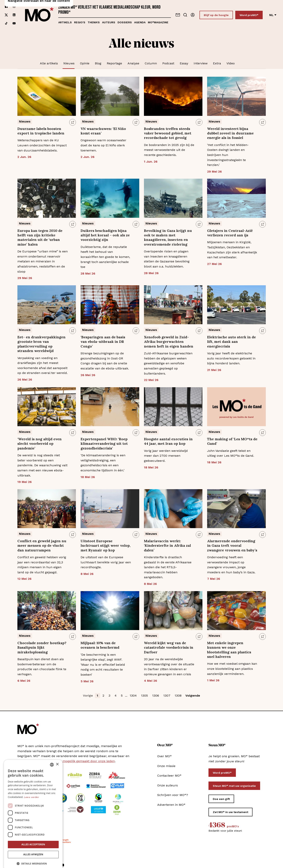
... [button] (126, 696)
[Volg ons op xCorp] (6, 15)
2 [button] (103, 696)
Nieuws (69, 63)
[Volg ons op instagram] (14, 7)
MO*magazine (158, 22)
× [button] (57, 758)
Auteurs (109, 22)
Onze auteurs (168, 785)
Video (231, 63)
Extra (217, 63)
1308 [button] (178, 696)
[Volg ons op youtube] (14, 23)
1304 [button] (133, 696)
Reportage (114, 63)
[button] (33, 857)
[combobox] (52, 758)
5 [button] (122, 696)
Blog (98, 63)
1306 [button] (156, 696)
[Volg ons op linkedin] (14, 15)
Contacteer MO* (169, 776)
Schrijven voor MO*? (173, 795)
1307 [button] (167, 696)
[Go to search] (185, 15)
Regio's (80, 22)
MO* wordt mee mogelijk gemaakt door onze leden (76, 761)
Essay (184, 63)
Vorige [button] (88, 696)
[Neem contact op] (178, 15)
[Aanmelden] (193, 15)
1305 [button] (144, 696)
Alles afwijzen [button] (33, 848)
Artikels (65, 22)
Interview (201, 63)
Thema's (94, 22)
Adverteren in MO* (171, 805)
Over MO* (164, 756)
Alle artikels (49, 63)
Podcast (168, 63)
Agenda (140, 22)
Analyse (133, 63)
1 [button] (97, 696)
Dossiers (125, 22)
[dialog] (33, 809)
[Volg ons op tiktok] (6, 23)
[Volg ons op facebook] (6, 7)
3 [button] (109, 696)
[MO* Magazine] (39, 15)
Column (151, 63)
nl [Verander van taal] (273, 15)
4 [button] (116, 696)
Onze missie (166, 766)
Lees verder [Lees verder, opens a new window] (32, 791)
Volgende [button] (193, 696)
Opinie (85, 63)
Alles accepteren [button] (33, 838)
